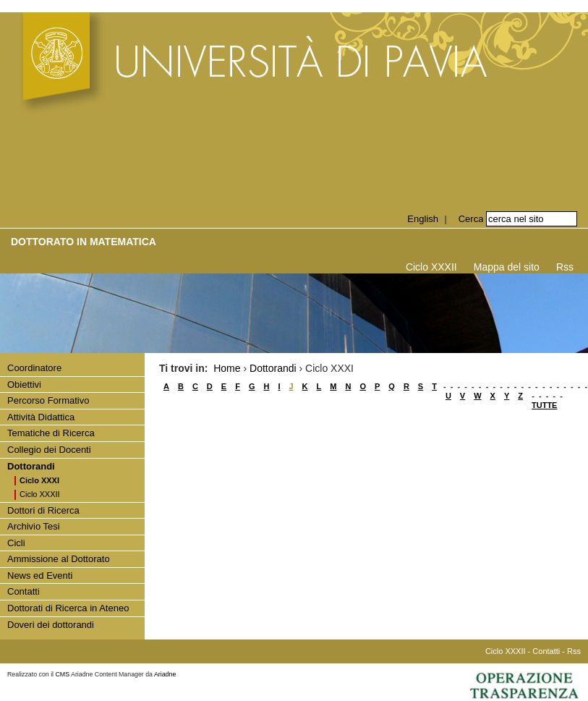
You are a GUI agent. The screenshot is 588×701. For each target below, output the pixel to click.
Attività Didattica (41, 417)
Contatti (24, 591)
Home (227, 368)
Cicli (16, 543)
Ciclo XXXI (39, 480)
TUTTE (544, 405)
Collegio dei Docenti (49, 450)
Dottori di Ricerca (43, 510)
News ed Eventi (40, 575)
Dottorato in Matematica (84, 242)
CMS (63, 674)
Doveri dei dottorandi (51, 625)
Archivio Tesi (34, 526)
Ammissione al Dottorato (59, 559)
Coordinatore (34, 368)
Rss (565, 267)
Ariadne (165, 674)
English (423, 219)
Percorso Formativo (48, 400)
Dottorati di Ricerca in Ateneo (68, 608)
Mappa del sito (507, 267)
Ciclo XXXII (431, 267)
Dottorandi (31, 466)
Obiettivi (24, 385)
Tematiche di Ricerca (51, 433)
